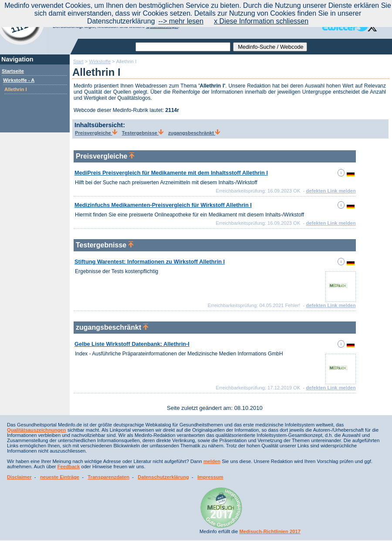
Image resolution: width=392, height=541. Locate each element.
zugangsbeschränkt (194, 133)
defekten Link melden (331, 191)
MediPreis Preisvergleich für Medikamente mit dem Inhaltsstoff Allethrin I (171, 173)
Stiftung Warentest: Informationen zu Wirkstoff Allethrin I (150, 262)
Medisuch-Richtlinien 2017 (270, 531)
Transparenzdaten (108, 477)
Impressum (210, 477)
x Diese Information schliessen (261, 21)
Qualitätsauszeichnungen (37, 430)
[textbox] (183, 47)
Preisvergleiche (96, 133)
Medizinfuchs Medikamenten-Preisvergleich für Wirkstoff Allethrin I (163, 205)
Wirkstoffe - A (19, 80)
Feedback (69, 467)
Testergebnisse (143, 133)
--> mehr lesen (181, 21)
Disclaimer (19, 477)
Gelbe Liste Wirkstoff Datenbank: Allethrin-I (132, 344)
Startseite (13, 71)
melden (212, 461)
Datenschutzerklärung (163, 477)
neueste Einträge (60, 477)
